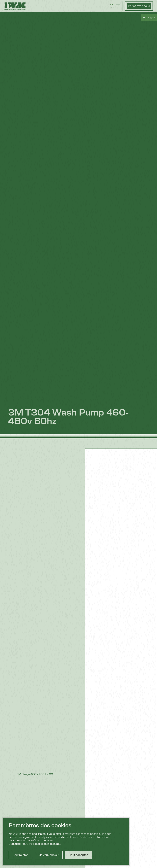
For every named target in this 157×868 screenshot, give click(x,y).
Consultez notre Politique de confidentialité (35, 844)
